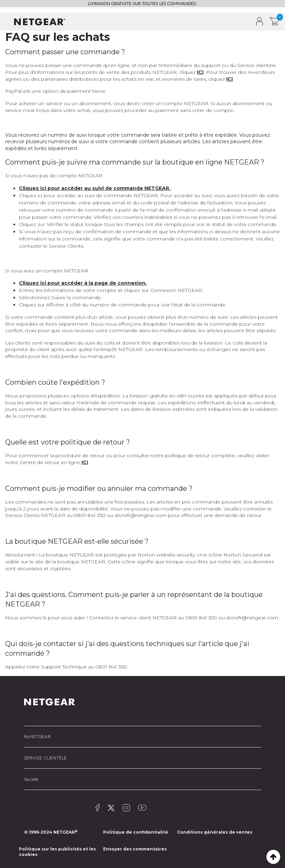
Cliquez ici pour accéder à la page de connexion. (83, 283)
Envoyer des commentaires (135, 849)
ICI (200, 72)
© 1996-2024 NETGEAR (51, 832)
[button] (10, 21)
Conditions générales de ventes (215, 832)
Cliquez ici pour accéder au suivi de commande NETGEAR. (95, 188)
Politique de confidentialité (136, 832)
